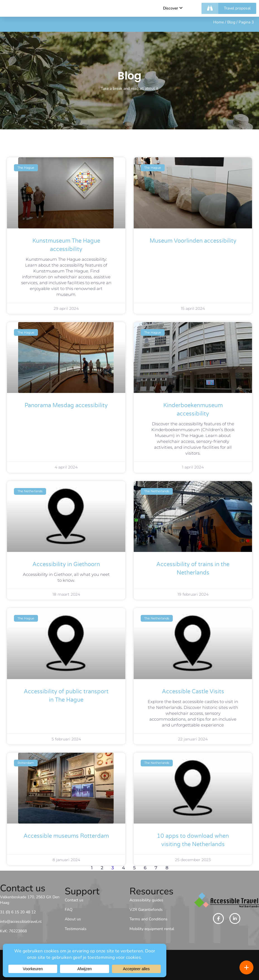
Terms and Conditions (148, 919)
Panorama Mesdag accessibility (66, 405)
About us (73, 919)
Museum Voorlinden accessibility (193, 241)
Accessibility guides (146, 900)
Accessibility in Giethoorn (66, 564)
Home (219, 22)
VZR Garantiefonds (146, 910)
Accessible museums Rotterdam (66, 836)
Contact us (74, 900)
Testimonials (76, 929)
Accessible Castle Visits (193, 692)
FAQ (69, 910)
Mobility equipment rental (152, 929)
